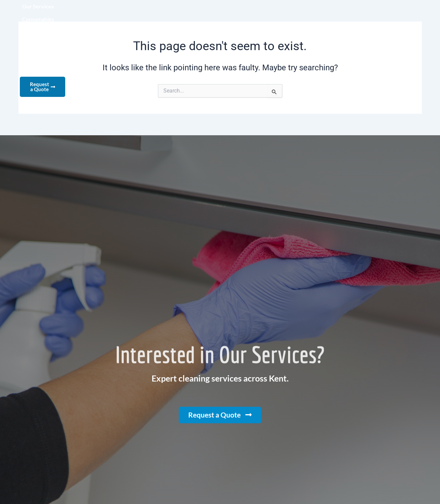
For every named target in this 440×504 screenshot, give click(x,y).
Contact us (337, 14)
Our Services (133, 14)
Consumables (180, 14)
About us (221, 14)
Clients (255, 14)
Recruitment (294, 14)
